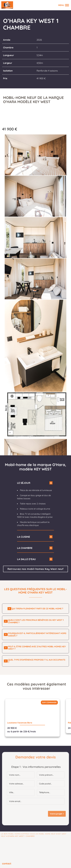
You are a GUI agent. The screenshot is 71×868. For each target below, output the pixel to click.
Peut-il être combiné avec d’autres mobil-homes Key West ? (37, 648)
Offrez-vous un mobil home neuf (39, 834)
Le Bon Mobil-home (11, 834)
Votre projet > (57, 814)
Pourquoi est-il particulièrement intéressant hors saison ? (37, 634)
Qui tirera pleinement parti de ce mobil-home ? (37, 609)
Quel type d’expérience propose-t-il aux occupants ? (37, 661)
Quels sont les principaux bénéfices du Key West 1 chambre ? (36, 621)
